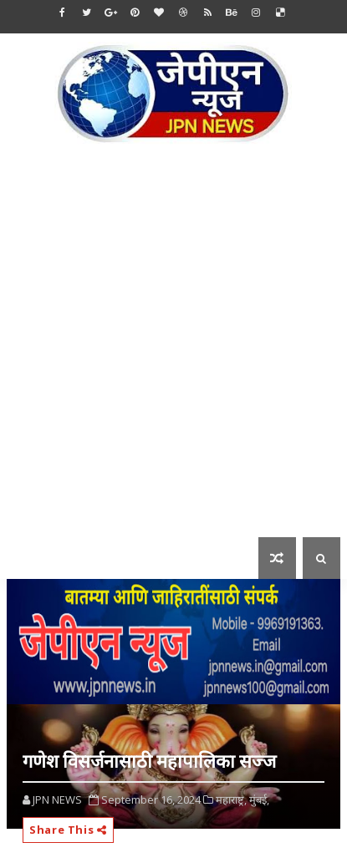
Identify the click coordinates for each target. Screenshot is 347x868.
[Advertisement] (173, 352)
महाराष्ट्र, (231, 799)
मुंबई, (259, 799)
